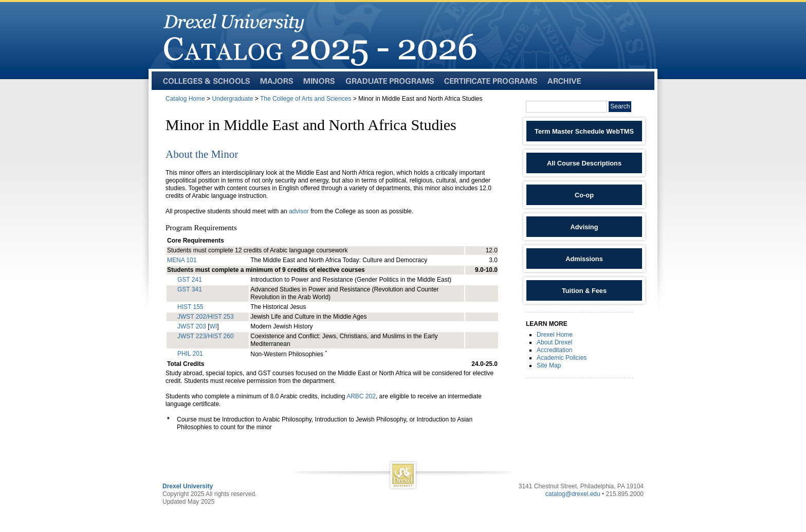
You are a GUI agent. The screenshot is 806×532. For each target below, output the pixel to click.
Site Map (549, 365)
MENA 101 (182, 260)
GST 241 (190, 280)
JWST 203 (192, 326)
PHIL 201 (190, 354)
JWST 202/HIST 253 (206, 317)
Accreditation (554, 350)
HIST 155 (190, 307)
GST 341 (190, 289)
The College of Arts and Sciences (306, 99)
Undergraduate (232, 99)
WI (213, 326)
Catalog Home (185, 99)
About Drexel (554, 342)
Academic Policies (562, 358)
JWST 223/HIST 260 (206, 336)
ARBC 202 (361, 396)
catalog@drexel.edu (573, 494)
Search (620, 106)
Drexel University (188, 486)
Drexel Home (555, 335)
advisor (300, 211)
